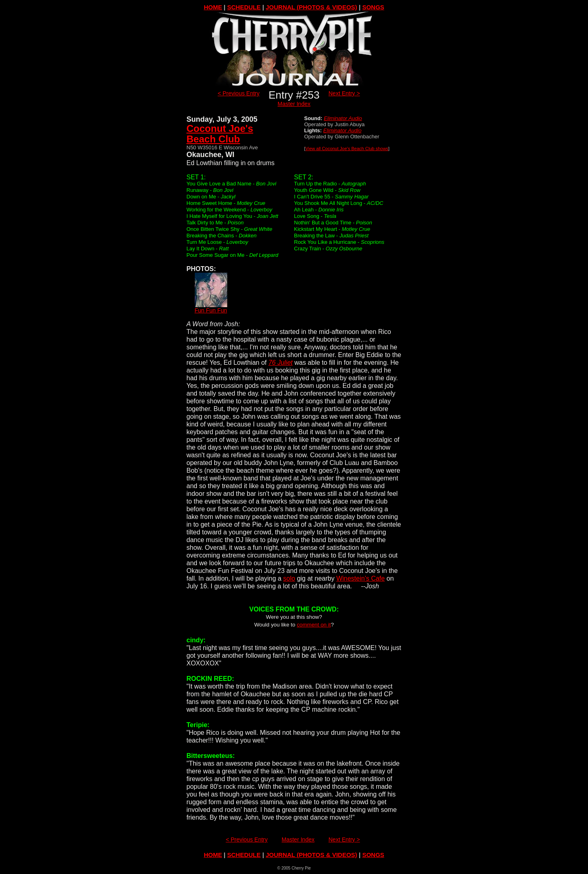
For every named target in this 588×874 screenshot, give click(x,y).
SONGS (373, 7)
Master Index (294, 104)
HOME (213, 7)
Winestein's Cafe (361, 578)
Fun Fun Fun (211, 308)
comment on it (314, 625)
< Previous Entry (238, 93)
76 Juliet (280, 363)
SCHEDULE (244, 7)
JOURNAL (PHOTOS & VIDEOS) (311, 7)
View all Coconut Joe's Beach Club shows (347, 149)
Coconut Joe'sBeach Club (220, 134)
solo (289, 578)
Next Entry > (344, 93)
